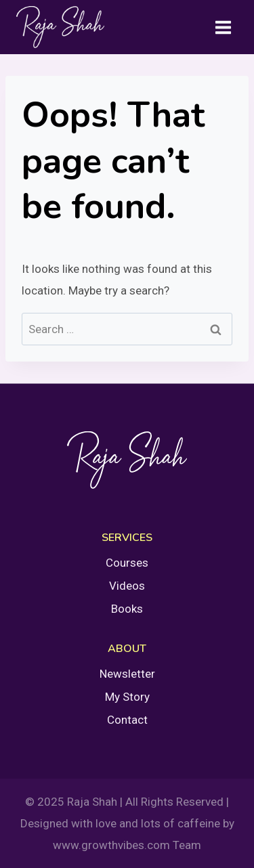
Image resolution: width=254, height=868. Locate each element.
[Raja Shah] (60, 27)
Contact (127, 720)
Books (127, 609)
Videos (127, 586)
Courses (127, 563)
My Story (127, 697)
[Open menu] (223, 27)
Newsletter (127, 674)
